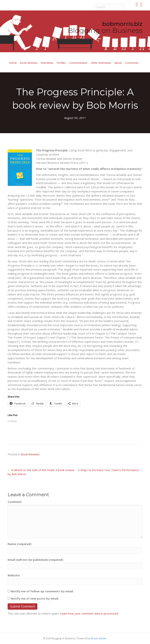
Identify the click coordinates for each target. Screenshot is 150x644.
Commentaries (78, 63)
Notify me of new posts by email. (35, 598)
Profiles (61, 63)
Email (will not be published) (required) (35, 560)
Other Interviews (101, 63)
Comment (15, 502)
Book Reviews (29, 63)
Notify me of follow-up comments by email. (42, 591)
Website (14, 575)
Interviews (47, 63)
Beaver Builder (99, 638)
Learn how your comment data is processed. (89, 613)
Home (13, 63)
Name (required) (20, 544)
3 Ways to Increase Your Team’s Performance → (110, 470)
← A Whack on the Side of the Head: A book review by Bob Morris (41, 472)
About (118, 63)
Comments (132, 63)
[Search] (109, 7)
